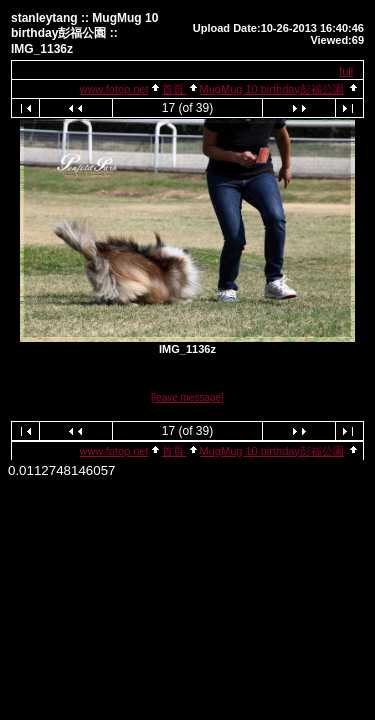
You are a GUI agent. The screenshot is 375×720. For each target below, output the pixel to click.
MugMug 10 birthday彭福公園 (272, 89)
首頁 (174, 89)
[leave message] (187, 397)
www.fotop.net (113, 89)
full (346, 71)
